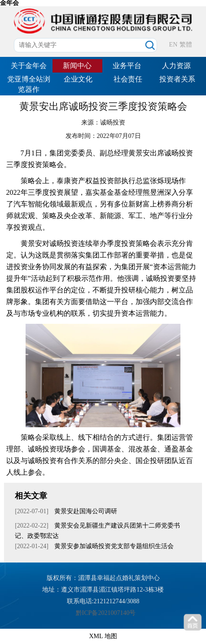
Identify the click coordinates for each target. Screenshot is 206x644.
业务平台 (127, 66)
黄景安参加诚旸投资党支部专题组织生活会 (114, 546)
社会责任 (128, 79)
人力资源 (176, 66)
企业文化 (78, 79)
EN (173, 45)
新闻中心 (77, 66)
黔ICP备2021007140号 (106, 613)
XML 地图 (103, 636)
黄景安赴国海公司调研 (85, 511)
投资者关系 (177, 79)
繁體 (186, 45)
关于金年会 (29, 66)
